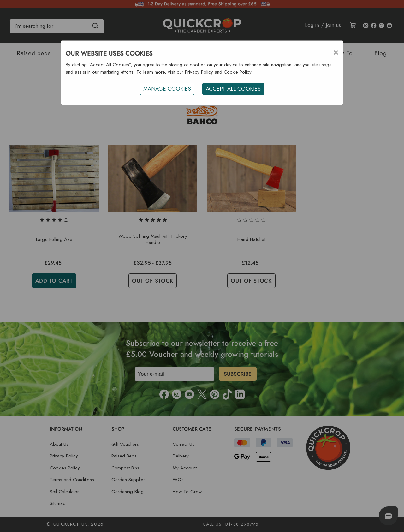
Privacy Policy (199, 72)
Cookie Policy (238, 72)
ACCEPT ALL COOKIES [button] (233, 89)
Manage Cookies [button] (167, 89)
